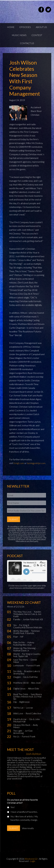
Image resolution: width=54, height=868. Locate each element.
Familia (17, 619)
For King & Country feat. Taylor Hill (27, 655)
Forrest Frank (33, 665)
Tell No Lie (19, 708)
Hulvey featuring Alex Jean (24, 643)
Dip (15, 702)
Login (33, 861)
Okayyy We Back (22, 725)
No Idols (18, 671)
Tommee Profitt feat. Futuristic (26, 632)
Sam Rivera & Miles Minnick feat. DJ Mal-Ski (28, 696)
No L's (16, 736)
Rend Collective (33, 713)
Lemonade (19, 665)
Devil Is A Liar (20, 719)
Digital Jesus (20, 688)
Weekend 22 (31, 859)
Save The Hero (21, 660)
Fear (16, 637)
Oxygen (17, 677)
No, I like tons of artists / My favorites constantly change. (24, 818)
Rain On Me (19, 642)
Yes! (13, 807)
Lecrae (29, 708)
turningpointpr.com (36, 463)
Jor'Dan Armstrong (23, 732)
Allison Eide (33, 688)
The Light (18, 731)
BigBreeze (24, 702)
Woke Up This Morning (25, 648)
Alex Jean (36, 683)
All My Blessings (21, 631)
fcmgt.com (19, 463)
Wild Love (18, 713)
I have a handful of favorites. (24, 812)
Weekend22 (17, 10)
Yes (15, 625)
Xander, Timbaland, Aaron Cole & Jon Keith (27, 614)
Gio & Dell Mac (31, 677)
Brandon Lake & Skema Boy (27, 672)
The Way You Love (23, 612)
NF (22, 637)
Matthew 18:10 (21, 683)
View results (28, 828)
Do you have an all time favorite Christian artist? (22, 801)
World (17, 654)
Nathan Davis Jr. (21, 650)
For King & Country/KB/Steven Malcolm (28, 626)
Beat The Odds (21, 694)
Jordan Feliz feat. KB (33, 619)
